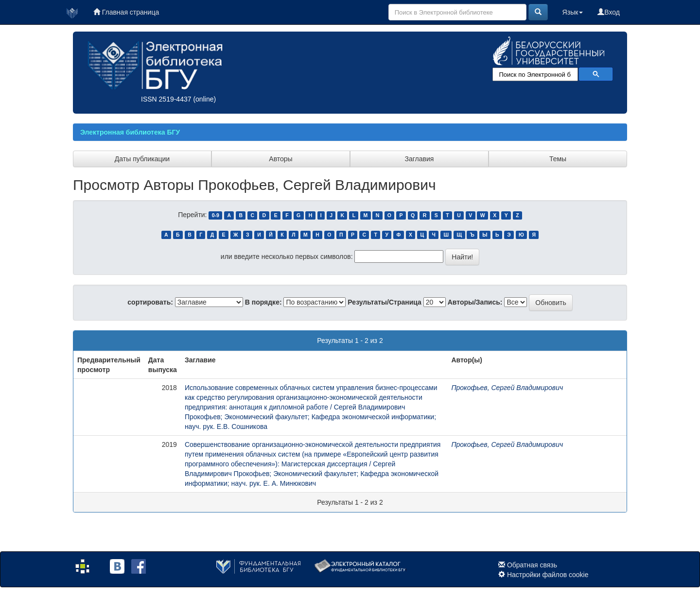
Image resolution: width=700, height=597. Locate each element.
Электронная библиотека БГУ (130, 132)
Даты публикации (142, 159)
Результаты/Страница (385, 302)
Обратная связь (532, 565)
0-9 (216, 215)
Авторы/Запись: (475, 302)
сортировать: (150, 302)
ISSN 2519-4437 (166, 99)
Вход (609, 12)
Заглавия (420, 159)
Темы (558, 159)
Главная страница (126, 12)
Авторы (280, 159)
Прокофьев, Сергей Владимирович (507, 388)
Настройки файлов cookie (548, 575)
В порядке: (263, 302)
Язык (573, 12)
